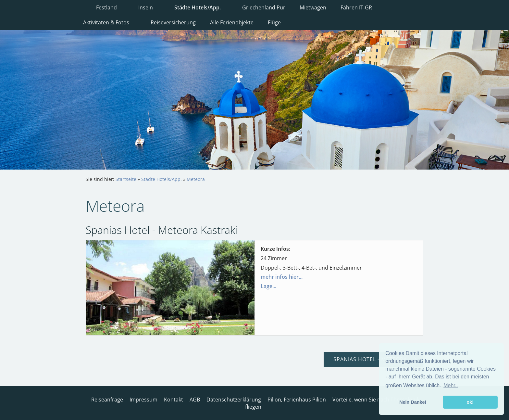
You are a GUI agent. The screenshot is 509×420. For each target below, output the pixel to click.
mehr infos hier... (282, 277)
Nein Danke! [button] (413, 402)
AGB (195, 400)
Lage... (268, 286)
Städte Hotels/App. (161, 179)
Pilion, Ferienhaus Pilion (297, 400)
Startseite (126, 179)
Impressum (143, 400)
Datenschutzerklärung (234, 400)
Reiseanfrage (107, 400)
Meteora (196, 179)
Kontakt (174, 400)
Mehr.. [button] (451, 385)
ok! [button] (470, 402)
